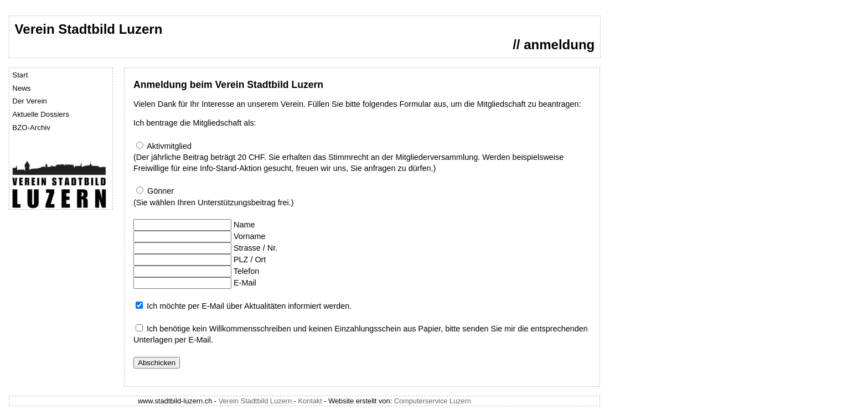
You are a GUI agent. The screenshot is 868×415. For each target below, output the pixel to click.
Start (20, 75)
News (21, 88)
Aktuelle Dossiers (40, 114)
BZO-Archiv (31, 128)
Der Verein (30, 101)
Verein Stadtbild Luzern (255, 401)
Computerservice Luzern (433, 401)
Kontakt (310, 401)
